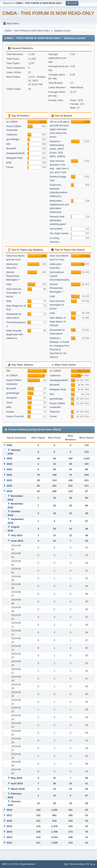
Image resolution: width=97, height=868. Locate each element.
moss (9, 402)
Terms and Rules (77, 864)
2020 (9, 486)
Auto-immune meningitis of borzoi (14, 293)
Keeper (10, 412)
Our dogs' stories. (60, 233)
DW (8, 144)
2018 (9, 810)
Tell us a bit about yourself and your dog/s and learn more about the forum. (60, 129)
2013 (9, 837)
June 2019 (17, 541)
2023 (9, 469)
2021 (9, 480)
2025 (9, 458)
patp (9, 407)
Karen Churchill (15, 416)
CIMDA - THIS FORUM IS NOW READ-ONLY (48, 13)
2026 (9, 445)
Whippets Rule (14, 158)
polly (9, 162)
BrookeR (11, 148)
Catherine (12, 135)
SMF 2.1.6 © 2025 (10, 864)
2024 (9, 464)
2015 (9, 826)
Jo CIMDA (12, 122)
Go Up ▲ (91, 864)
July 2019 (16, 535)
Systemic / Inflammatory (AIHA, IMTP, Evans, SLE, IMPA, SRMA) (57, 149)
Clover (10, 167)
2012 (9, 843)
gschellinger (13, 139)
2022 (9, 475)
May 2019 (16, 778)
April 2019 (17, 783)
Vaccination (56, 229)
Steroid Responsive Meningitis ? (13, 276)
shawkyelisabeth (16, 153)
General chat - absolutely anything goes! (58, 220)
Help (66, 864)
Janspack (12, 398)
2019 (9, 491)
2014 (9, 832)
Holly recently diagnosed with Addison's (15, 334)
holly (9, 284)
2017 (9, 815)
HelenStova (77, 87)
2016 (9, 821)
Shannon (55, 412)
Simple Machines (27, 864)
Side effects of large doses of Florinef (58, 322)
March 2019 (18, 789)
